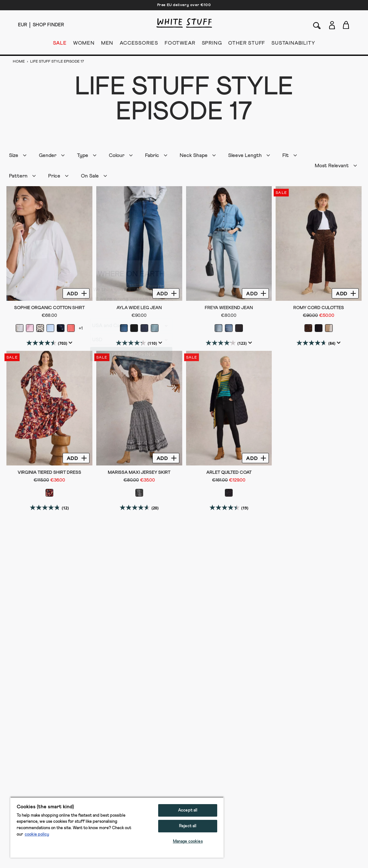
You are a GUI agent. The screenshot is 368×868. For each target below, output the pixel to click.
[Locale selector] (22, 25)
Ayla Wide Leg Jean (139, 308)
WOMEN (84, 44)
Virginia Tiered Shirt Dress (49, 473)
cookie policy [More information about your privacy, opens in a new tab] (37, 834)
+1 (81, 328)
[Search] (317, 25)
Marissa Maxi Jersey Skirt (139, 473)
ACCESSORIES (139, 44)
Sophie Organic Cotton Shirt (49, 308)
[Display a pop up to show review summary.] (70, 343)
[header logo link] (184, 23)
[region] (117, 827)
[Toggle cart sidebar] (346, 25)
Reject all (188, 826)
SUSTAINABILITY (293, 44)
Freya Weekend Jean (229, 308)
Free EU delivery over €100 (184, 5)
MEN (107, 44)
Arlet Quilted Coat (229, 473)
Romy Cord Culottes (319, 308)
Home (19, 62)
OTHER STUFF (247, 44)
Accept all (188, 810)
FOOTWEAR (180, 44)
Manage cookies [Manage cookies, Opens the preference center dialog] (188, 842)
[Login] (332, 24)
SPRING (212, 44)
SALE (60, 44)
